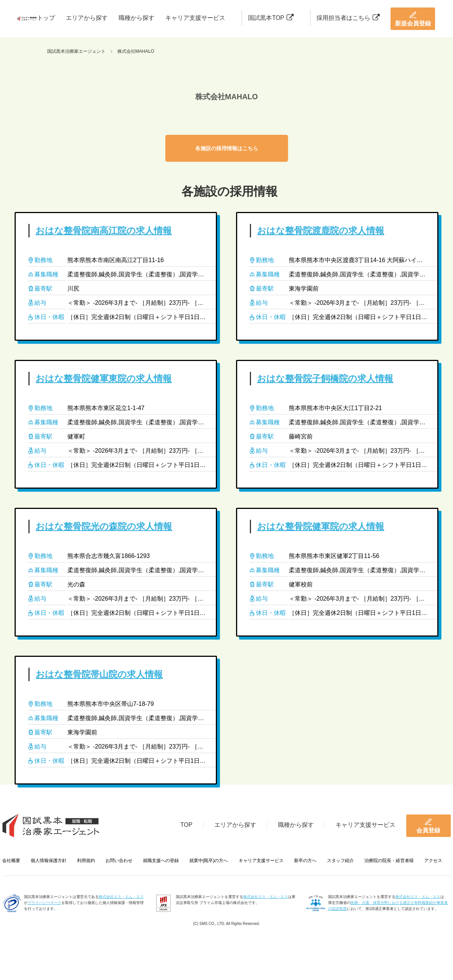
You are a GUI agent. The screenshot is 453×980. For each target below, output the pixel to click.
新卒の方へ (305, 861)
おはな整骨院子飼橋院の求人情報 (325, 378)
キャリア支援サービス (195, 18)
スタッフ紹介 (340, 861)
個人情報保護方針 (49, 861)
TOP (186, 825)
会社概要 (11, 861)
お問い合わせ (119, 861)
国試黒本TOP (271, 18)
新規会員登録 (413, 19)
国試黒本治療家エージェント (76, 51)
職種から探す (137, 18)
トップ (46, 18)
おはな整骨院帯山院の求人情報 (99, 674)
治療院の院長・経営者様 (389, 861)
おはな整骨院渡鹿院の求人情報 (321, 230)
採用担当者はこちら (348, 18)
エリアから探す (87, 18)
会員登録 (428, 826)
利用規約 (86, 861)
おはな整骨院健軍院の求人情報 (321, 526)
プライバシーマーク (45, 903)
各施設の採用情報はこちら (227, 148)
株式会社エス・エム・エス (121, 897)
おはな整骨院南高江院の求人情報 (104, 230)
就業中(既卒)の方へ (209, 861)
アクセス (433, 861)
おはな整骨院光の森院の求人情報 (104, 526)
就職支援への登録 (161, 861)
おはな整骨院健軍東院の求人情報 (104, 378)
